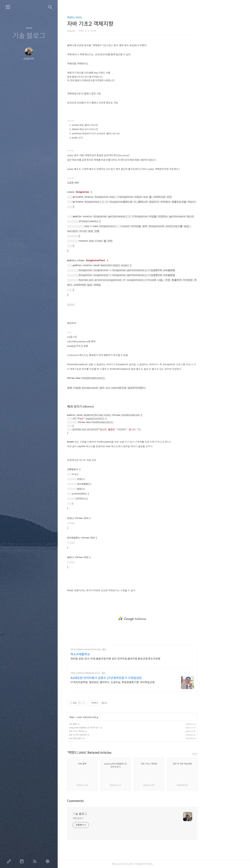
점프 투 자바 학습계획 (100, 735)
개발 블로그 (100, 818)
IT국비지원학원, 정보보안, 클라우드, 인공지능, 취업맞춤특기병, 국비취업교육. (135, 682)
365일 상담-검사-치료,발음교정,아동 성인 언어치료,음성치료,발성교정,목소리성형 (138, 659)
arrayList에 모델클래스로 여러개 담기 (106, 728)
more (217, 754)
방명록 (22, 861)
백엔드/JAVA (97, 18)
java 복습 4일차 (98, 738)
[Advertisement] (154, 619)
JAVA (101, 717)
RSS (35, 861)
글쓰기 (10, 861)
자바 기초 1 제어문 (99, 731)
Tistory (172, 864)
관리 (48, 861)
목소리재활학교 (102, 654)
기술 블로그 (29, 36)
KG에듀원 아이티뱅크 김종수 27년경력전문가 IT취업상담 (128, 678)
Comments (98, 801)
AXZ (154, 864)
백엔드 (94, 717)
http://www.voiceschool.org (108, 649)
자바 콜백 (95, 724)
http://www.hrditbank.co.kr (107, 673)
